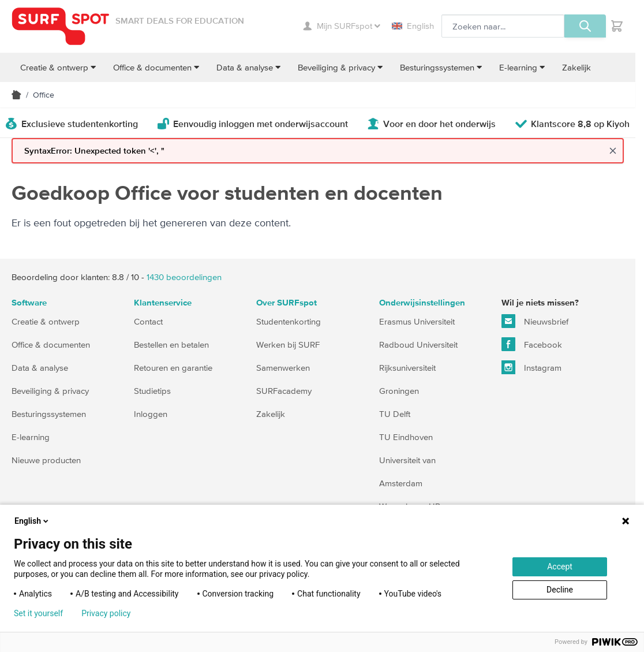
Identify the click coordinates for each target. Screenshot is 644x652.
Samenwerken (283, 368)
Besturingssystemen (49, 414)
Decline (560, 590)
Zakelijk (271, 414)
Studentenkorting (289, 321)
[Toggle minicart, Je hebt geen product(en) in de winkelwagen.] (617, 26)
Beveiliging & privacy (50, 391)
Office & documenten (51, 344)
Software (29, 303)
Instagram (531, 367)
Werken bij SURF (288, 344)
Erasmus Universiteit (417, 321)
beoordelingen (184, 277)
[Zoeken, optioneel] (503, 26)
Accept (560, 567)
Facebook (532, 344)
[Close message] (613, 151)
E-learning (31, 437)
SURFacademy (284, 391)
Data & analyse (40, 368)
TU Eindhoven (406, 437)
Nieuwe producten (46, 460)
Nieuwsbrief (535, 321)
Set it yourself (38, 613)
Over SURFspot (287, 303)
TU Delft (395, 414)
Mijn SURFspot (342, 26)
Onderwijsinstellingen (422, 303)
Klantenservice (163, 303)
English (413, 26)
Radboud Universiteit (418, 344)
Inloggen (151, 414)
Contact (148, 321)
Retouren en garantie (173, 368)
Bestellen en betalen (171, 344)
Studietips (152, 391)
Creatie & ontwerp (46, 321)
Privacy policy (106, 613)
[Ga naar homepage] (61, 26)
